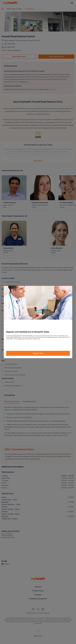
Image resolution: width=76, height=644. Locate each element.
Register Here (38, 353)
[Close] (69, 288)
